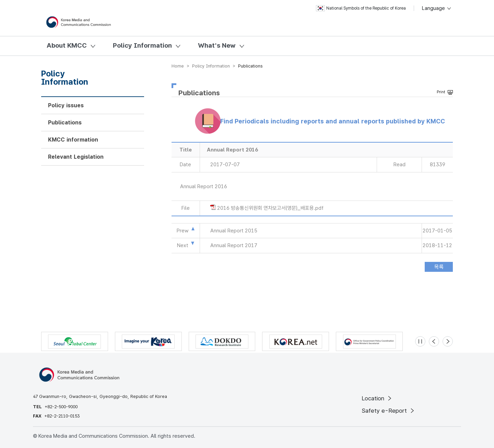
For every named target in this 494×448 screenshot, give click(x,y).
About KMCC (67, 45)
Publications (65, 123)
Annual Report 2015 (234, 231)
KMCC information (73, 140)
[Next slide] (448, 341)
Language (437, 8)
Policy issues (66, 105)
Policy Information (142, 45)
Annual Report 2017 (234, 245)
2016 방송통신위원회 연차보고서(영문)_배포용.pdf (270, 208)
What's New (217, 45)
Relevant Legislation (76, 157)
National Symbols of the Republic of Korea (361, 8)
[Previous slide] (434, 341)
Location (377, 398)
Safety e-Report (389, 411)
